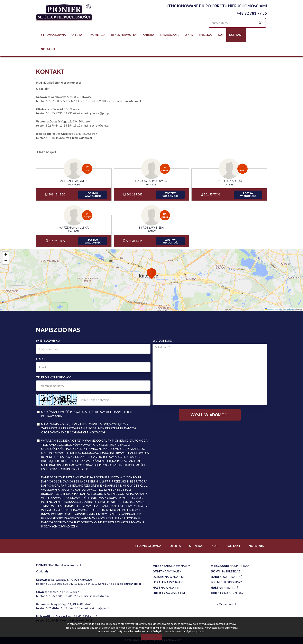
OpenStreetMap (288, 309)
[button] (151, 274)
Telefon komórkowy (53, 377)
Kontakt (236, 35)
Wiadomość (162, 341)
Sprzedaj (205, 35)
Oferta (175, 546)
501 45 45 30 (55, 194)
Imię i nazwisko (48, 341)
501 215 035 (55, 241)
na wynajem (171, 566)
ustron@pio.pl (100, 125)
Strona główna (53, 35)
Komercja (98, 35)
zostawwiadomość (93, 195)
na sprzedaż (230, 566)
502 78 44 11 (133, 241)
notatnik (48, 49)
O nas (189, 35)
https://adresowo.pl (223, 604)
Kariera (148, 35)
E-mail (41, 359)
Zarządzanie (169, 35)
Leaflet (268, 309)
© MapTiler (277, 309)
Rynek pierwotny (124, 35)
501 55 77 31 (210, 194)
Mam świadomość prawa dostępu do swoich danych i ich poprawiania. (85, 414)
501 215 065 (133, 194)
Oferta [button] (78, 35)
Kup (221, 35)
